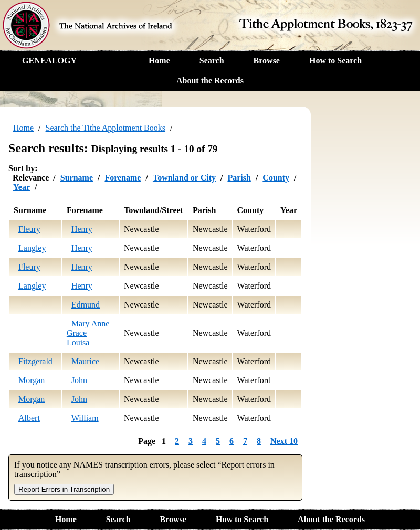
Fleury (29, 229)
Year (22, 187)
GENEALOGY (49, 61)
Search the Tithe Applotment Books (106, 128)
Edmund (86, 305)
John (79, 380)
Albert (29, 418)
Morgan (31, 380)
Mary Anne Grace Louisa (88, 333)
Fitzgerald (35, 361)
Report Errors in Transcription (64, 489)
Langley (32, 248)
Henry (82, 229)
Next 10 (284, 441)
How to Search (335, 61)
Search (212, 61)
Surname (77, 178)
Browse (267, 61)
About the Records (210, 81)
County (276, 178)
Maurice (85, 361)
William (85, 418)
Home (159, 61)
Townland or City (184, 178)
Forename (123, 178)
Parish (239, 178)
